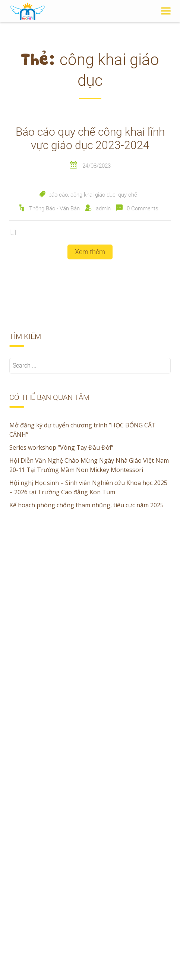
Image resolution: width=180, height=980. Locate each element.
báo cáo (58, 195)
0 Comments (143, 208)
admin (103, 208)
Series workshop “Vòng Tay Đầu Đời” (61, 447)
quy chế (128, 195)
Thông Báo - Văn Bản (54, 208)
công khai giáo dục (93, 195)
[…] (13, 232)
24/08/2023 (97, 166)
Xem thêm (90, 252)
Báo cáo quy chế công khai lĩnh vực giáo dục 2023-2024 (90, 138)
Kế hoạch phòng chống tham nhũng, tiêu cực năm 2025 (86, 505)
